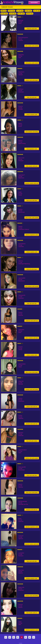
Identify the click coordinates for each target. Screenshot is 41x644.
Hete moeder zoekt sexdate (32, 46)
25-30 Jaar (28, 11)
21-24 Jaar (20, 11)
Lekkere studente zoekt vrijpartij (32, 252)
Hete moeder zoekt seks (32, 166)
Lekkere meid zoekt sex (32, 407)
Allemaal (4, 11)
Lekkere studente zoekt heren (32, 115)
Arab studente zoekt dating (32, 132)
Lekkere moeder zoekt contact (32, 355)
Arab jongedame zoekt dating (32, 149)
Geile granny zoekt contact (32, 63)
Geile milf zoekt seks (32, 97)
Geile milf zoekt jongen (32, 269)
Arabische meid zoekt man (32, 321)
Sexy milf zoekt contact (32, 441)
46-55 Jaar (21, 14)
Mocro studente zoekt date (32, 338)
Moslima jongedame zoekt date (32, 235)
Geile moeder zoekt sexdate (32, 218)
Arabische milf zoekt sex (32, 510)
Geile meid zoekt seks (32, 475)
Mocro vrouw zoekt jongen (32, 372)
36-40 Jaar (4, 14)
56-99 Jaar (30, 14)
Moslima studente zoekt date (32, 579)
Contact (20, 643)
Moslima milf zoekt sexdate (32, 458)
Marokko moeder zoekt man (32, 183)
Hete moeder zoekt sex (32, 613)
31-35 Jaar (37, 11)
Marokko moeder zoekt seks (32, 544)
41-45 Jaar (13, 14)
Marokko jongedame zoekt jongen (32, 527)
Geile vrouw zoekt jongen (32, 492)
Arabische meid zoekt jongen (32, 29)
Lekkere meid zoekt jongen (32, 80)
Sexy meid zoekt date (32, 561)
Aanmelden (34, 3)
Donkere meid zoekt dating (32, 389)
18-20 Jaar (11, 11)
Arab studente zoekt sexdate (32, 286)
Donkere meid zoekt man (32, 424)
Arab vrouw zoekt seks (32, 200)
